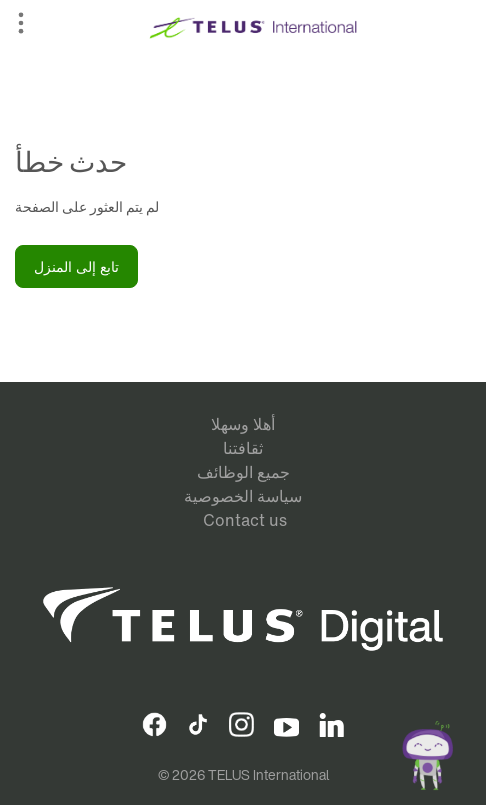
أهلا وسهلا (243, 424)
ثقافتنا (243, 448)
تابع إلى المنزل (76, 266)
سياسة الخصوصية (243, 496)
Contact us (245, 520)
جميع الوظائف (243, 472)
